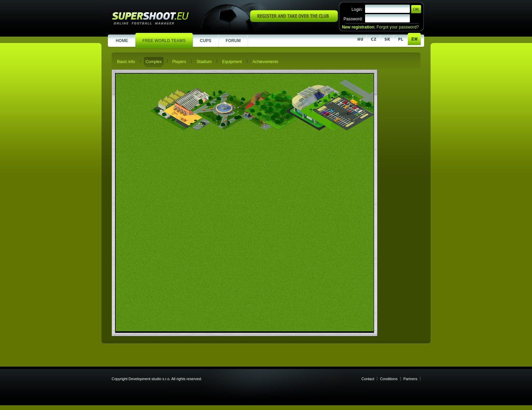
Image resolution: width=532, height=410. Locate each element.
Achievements (265, 62)
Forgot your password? (398, 27)
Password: (353, 19)
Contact (368, 379)
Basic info (126, 62)
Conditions (389, 379)
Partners (410, 379)
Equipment (232, 62)
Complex (154, 62)
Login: (357, 9)
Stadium (204, 62)
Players (179, 62)
